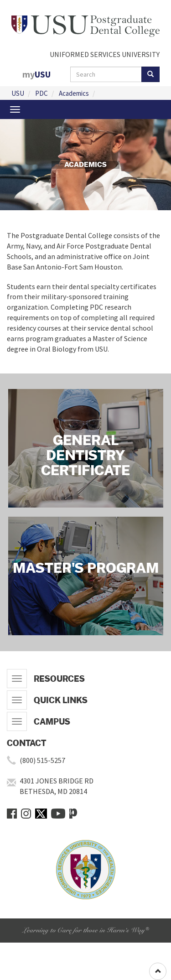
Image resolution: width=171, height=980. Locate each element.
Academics (74, 93)
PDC (41, 93)
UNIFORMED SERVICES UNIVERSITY (105, 54)
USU (18, 93)
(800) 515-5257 (42, 760)
